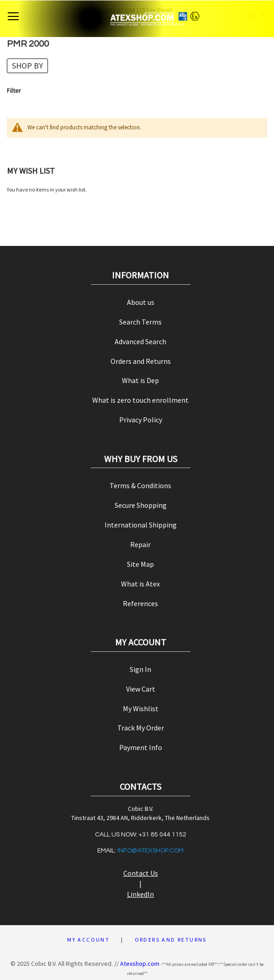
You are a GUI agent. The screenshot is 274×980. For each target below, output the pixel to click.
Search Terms (140, 322)
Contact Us (141, 873)
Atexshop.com (140, 964)
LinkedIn (140, 894)
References (140, 603)
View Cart (141, 689)
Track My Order (141, 728)
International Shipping (141, 525)
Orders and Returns (141, 361)
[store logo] (137, 19)
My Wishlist (141, 708)
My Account (88, 940)
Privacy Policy (141, 420)
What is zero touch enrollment (140, 400)
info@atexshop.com (150, 851)
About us (141, 302)
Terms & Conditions (140, 485)
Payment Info (141, 747)
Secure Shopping (141, 505)
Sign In (140, 669)
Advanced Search (140, 341)
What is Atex (140, 584)
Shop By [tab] (27, 66)
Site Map (140, 564)
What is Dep (140, 380)
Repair (140, 544)
